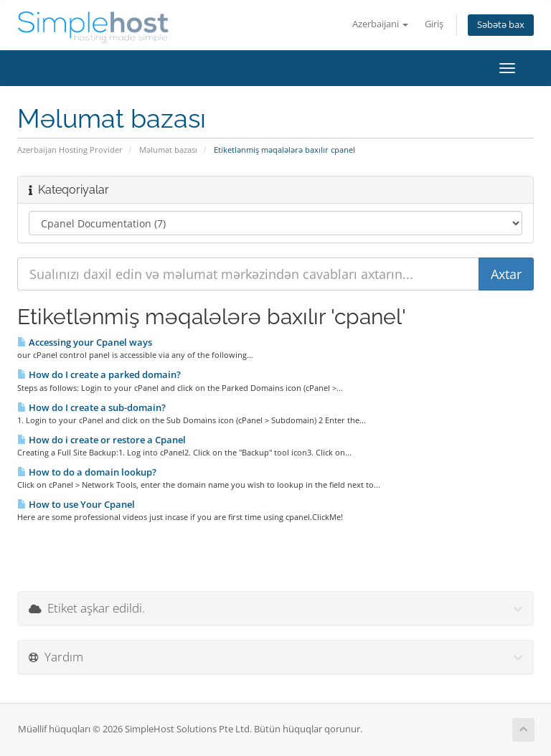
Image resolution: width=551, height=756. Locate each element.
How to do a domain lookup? (87, 472)
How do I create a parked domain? (99, 374)
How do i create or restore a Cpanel (102, 440)
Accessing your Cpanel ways (85, 342)
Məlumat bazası (168, 150)
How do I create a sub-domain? (91, 407)
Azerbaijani (380, 24)
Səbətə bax (501, 25)
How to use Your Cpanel (76, 504)
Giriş (434, 24)
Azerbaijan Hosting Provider (70, 150)
